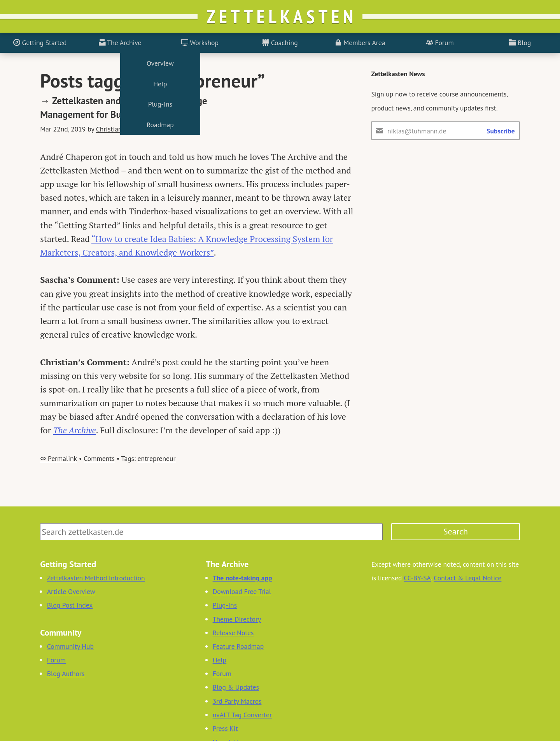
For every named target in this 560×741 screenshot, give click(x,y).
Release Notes (233, 633)
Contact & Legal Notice (467, 578)
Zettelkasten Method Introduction (96, 578)
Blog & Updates (236, 687)
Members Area (360, 43)
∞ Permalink (59, 458)
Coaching (280, 43)
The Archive (120, 43)
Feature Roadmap (238, 646)
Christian (109, 129)
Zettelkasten (282, 16)
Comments (99, 458)
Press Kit (225, 728)
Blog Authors (66, 674)
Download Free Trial (242, 591)
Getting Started (40, 43)
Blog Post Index (70, 605)
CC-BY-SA (417, 578)
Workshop (200, 43)
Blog (520, 43)
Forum (440, 43)
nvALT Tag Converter (242, 715)
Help (220, 660)
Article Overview (71, 591)
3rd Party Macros (237, 701)
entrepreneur (157, 458)
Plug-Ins (225, 605)
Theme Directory (237, 619)
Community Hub (70, 646)
